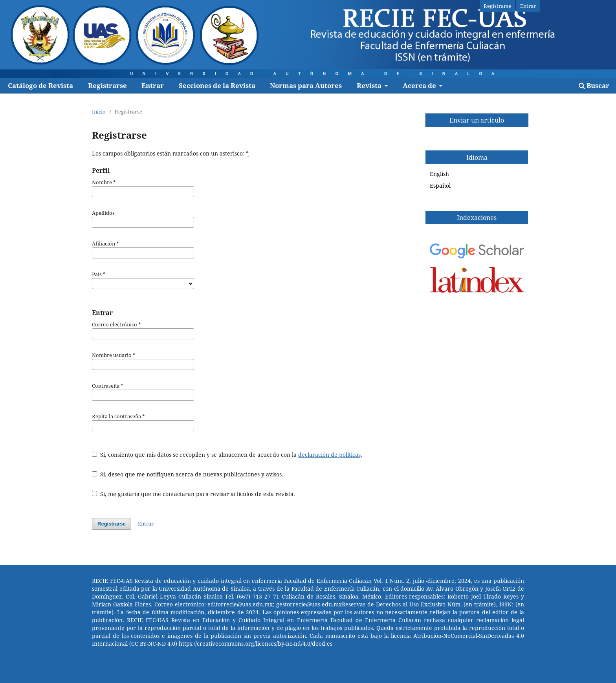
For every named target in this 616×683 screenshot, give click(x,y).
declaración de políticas (329, 455)
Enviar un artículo (477, 120)
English (439, 174)
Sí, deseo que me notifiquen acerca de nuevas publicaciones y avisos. (188, 474)
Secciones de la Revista (217, 85)
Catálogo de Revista (40, 85)
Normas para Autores (306, 85)
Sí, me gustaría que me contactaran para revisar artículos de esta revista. (193, 494)
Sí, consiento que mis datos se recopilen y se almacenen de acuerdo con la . (227, 455)
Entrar (153, 85)
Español (440, 186)
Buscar (594, 85)
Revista (370, 85)
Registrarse (107, 85)
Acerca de (420, 85)
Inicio (99, 112)
